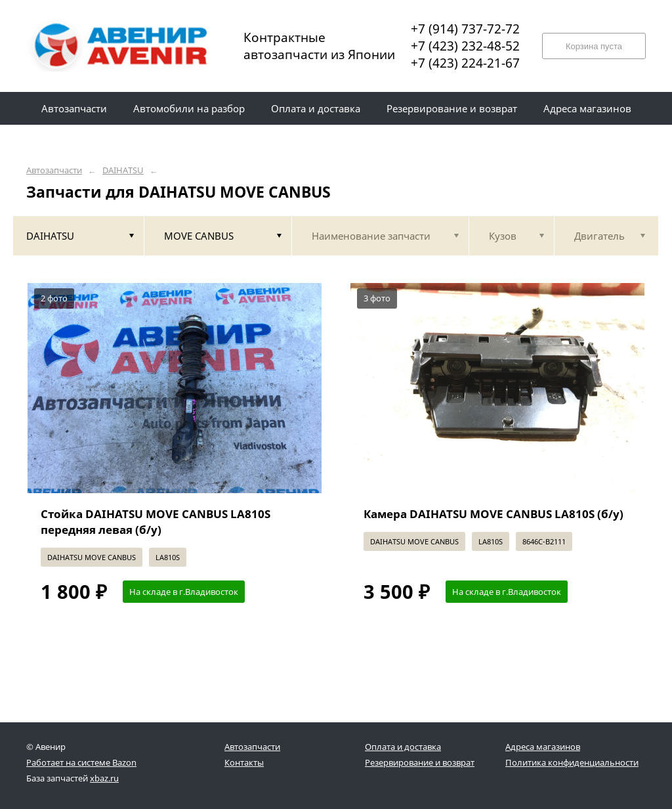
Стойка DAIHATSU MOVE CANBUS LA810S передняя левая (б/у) (156, 522)
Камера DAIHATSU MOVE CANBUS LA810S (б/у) (493, 514)
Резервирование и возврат (420, 762)
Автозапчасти (54, 170)
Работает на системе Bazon (81, 762)
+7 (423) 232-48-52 (465, 46)
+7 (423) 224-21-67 (465, 63)
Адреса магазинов (543, 747)
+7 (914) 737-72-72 (465, 29)
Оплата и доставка (403, 747)
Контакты (244, 762)
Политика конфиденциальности (572, 762)
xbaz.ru (104, 778)
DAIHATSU (123, 170)
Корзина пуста (594, 46)
